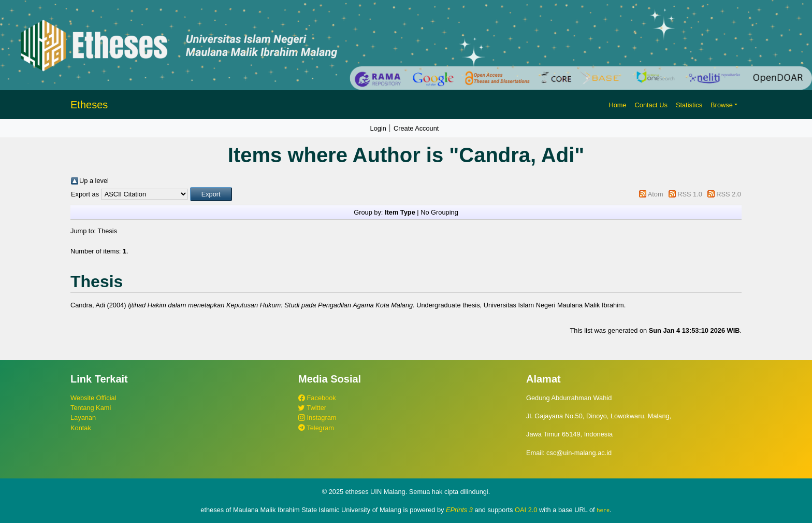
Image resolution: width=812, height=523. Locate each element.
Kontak (81, 428)
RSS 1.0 (690, 194)
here (603, 510)
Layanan (83, 418)
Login (378, 128)
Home (617, 105)
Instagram (317, 418)
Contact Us (651, 105)
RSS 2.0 (729, 194)
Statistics (689, 105)
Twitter (312, 408)
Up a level (94, 181)
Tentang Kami (91, 408)
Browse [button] (722, 105)
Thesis (107, 231)
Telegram (316, 428)
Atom (656, 194)
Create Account (416, 128)
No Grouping (439, 212)
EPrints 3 (459, 510)
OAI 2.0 (526, 510)
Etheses (89, 105)
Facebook (317, 398)
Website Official (93, 398)
